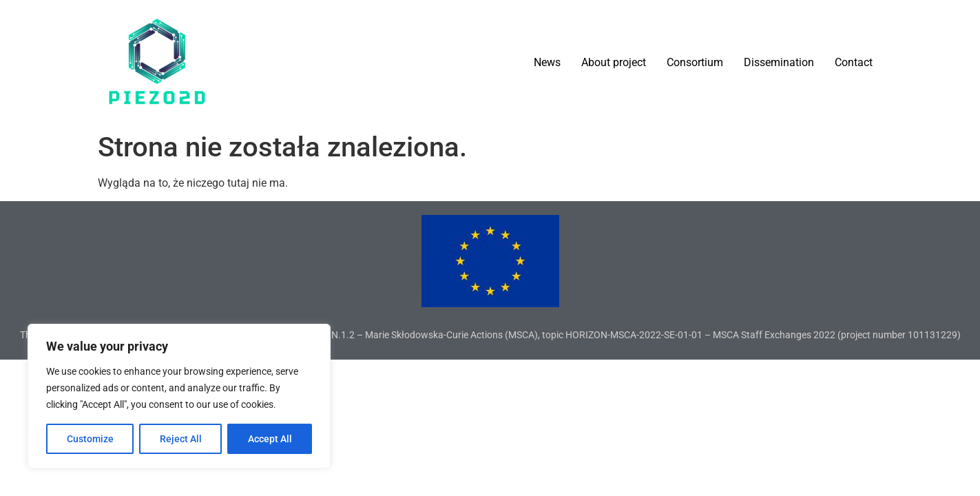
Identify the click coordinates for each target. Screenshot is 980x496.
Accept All (270, 439)
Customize (90, 439)
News (547, 62)
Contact (854, 62)
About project (614, 62)
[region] (179, 396)
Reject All (181, 439)
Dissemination (779, 62)
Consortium (695, 62)
